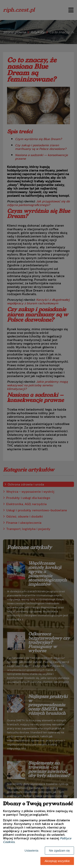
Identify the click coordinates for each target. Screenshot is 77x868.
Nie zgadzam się (60, 851)
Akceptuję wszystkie (57, 861)
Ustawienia (31, 851)
